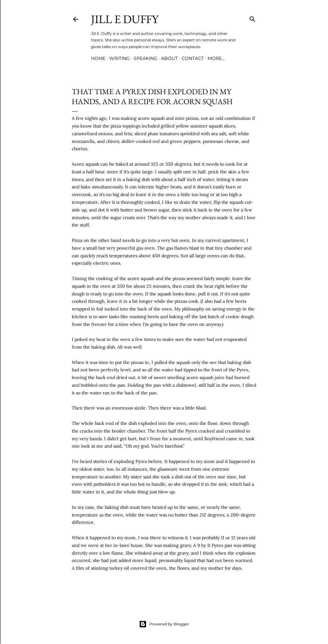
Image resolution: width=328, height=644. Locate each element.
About (169, 58)
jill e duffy (125, 19)
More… (216, 58)
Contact (193, 58)
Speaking (145, 58)
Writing (119, 58)
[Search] (252, 18)
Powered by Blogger (164, 624)
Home (98, 58)
